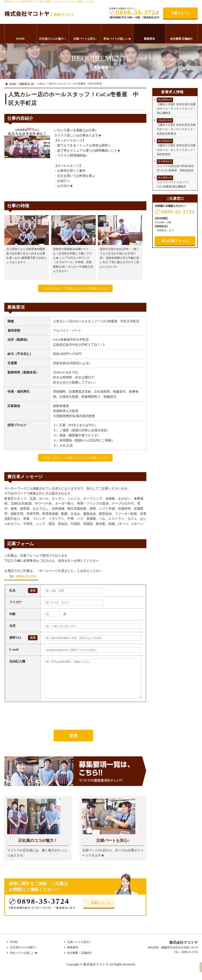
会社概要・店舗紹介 (78, 964)
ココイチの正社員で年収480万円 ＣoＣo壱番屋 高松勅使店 (175, 166)
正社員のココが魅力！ (53, 39)
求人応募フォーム (175, 241)
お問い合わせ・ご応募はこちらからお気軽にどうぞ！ (77, 288)
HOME (21, 39)
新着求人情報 (172, 92)
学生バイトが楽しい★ (117, 39)
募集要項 (149, 39)
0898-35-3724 (22, 577)
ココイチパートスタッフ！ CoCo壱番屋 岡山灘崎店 (175, 182)
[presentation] (34, 717)
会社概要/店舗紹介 (181, 39)
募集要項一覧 (27, 84)
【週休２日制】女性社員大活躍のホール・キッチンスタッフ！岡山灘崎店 (176, 106)
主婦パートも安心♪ (85, 39)
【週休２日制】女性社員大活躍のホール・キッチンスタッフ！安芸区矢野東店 (176, 127)
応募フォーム (180, 13)
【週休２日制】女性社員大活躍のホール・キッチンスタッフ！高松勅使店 (176, 147)
